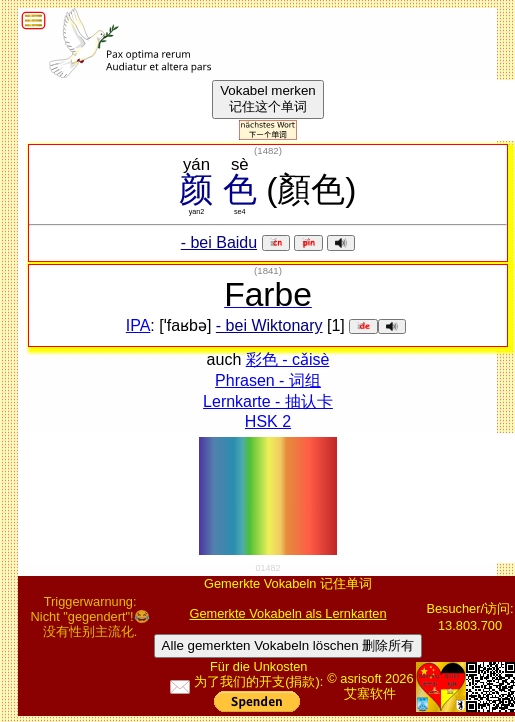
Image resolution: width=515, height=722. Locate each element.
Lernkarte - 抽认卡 (268, 401)
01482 (267, 568)
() (268, 150)
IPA (138, 325)
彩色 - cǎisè (288, 359)
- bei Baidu (219, 242)
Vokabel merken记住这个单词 (268, 98)
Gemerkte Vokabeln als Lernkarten (287, 613)
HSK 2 (268, 421)
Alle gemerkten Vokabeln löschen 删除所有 (288, 645)
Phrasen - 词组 (268, 380)
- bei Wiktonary (269, 325)
